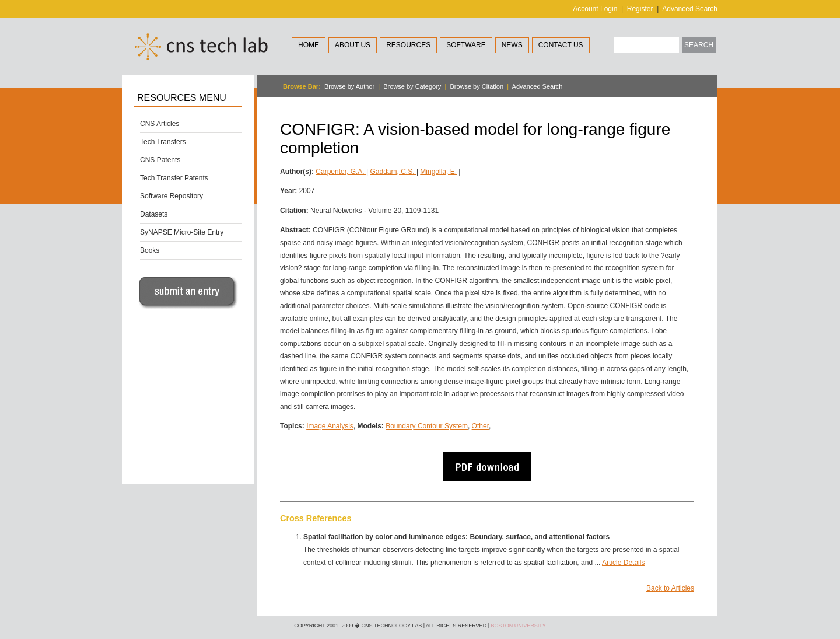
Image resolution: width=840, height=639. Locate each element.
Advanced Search (690, 9)
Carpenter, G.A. (341, 172)
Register (640, 9)
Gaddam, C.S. (393, 172)
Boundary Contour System (427, 426)
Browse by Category (412, 86)
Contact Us (561, 45)
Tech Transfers (163, 142)
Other (480, 426)
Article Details (623, 563)
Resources (408, 45)
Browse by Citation (477, 86)
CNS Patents (160, 160)
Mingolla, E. (438, 172)
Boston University (518, 626)
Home (309, 45)
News (512, 45)
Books (150, 250)
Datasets (154, 214)
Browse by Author (349, 86)
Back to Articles (670, 588)
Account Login (595, 9)
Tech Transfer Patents (174, 178)
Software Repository (171, 196)
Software (466, 45)
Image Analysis (330, 426)
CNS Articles (160, 124)
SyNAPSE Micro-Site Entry (182, 232)
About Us (353, 45)
